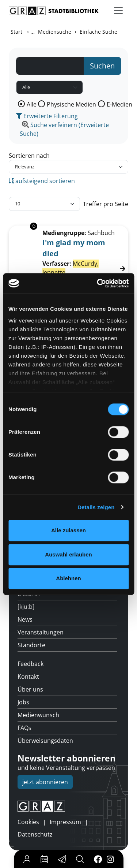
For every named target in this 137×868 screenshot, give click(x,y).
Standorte (31, 645)
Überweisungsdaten (45, 741)
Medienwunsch (38, 715)
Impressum (65, 822)
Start (16, 32)
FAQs (24, 728)
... (33, 31)
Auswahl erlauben (68, 554)
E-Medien (119, 104)
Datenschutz (35, 834)
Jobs (23, 702)
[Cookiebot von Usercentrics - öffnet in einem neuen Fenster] (98, 283)
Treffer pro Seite (106, 204)
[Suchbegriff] (50, 66)
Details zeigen (96, 507)
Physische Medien (71, 104)
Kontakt (28, 677)
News (25, 619)
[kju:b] (26, 607)
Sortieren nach (29, 156)
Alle (32, 104)
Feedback (31, 664)
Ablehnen (68, 578)
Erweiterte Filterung (47, 116)
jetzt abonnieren (45, 782)
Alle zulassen (68, 530)
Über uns (30, 689)
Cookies (28, 822)
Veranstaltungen (41, 632)
